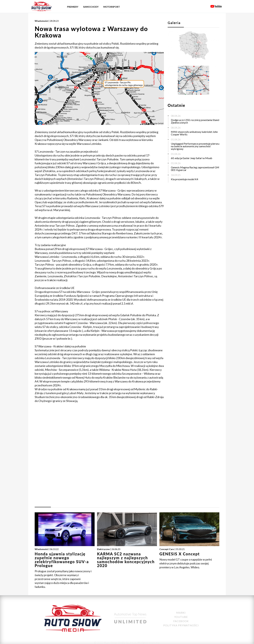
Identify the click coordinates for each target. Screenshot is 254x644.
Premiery (73, 7)
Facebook (181, 621)
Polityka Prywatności (181, 625)
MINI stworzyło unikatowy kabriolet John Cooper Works (194, 133)
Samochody (91, 7)
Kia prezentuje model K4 (185, 179)
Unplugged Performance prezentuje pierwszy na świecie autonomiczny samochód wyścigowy (196, 146)
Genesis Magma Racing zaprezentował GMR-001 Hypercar (196, 169)
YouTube (181, 617)
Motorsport (112, 7)
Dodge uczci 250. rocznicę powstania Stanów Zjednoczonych (196, 121)
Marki (181, 613)
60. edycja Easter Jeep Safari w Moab (192, 158)
